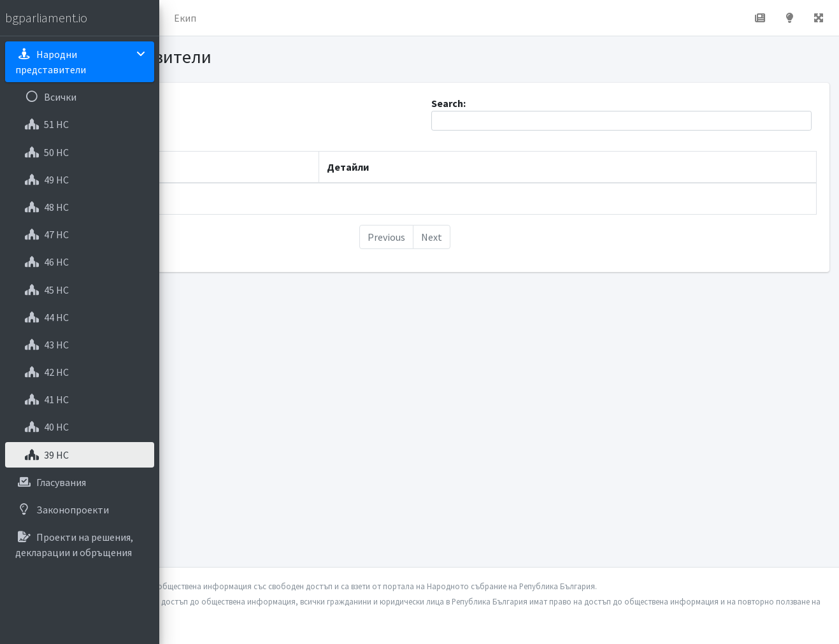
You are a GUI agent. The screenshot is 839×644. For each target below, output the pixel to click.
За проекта (283, 18)
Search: (661, 114)
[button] (179, 18)
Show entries (231, 121)
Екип (341, 18)
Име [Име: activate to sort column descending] (200, 167)
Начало (220, 18)
